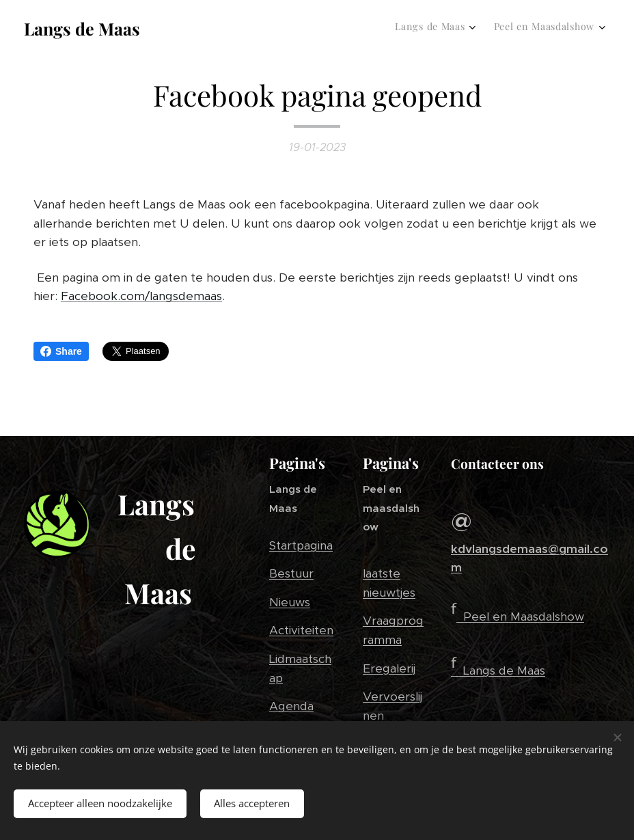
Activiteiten (301, 630)
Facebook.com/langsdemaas (141, 296)
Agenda (291, 706)
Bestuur (291, 573)
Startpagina (301, 545)
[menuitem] (573, 28)
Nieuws (290, 602)
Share (61, 351)
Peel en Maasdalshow (524, 617)
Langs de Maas (504, 670)
